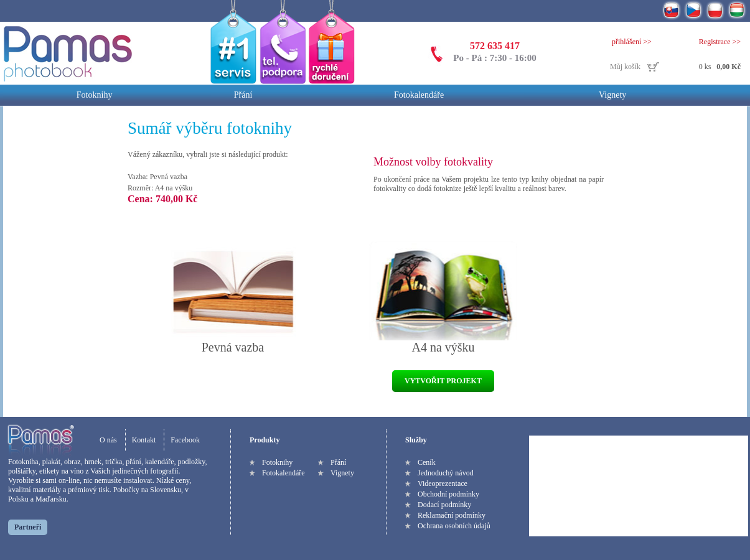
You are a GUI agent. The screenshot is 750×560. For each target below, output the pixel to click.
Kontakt (144, 440)
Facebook (185, 440)
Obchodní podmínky (448, 494)
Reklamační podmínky (452, 515)
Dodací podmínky (444, 505)
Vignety (612, 95)
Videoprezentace (443, 483)
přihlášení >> (632, 42)
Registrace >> (720, 42)
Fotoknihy (95, 95)
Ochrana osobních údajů (454, 526)
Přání (243, 95)
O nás (108, 440)
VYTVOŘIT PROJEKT (443, 381)
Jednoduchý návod (446, 473)
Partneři (28, 527)
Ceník (427, 462)
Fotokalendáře (419, 95)
